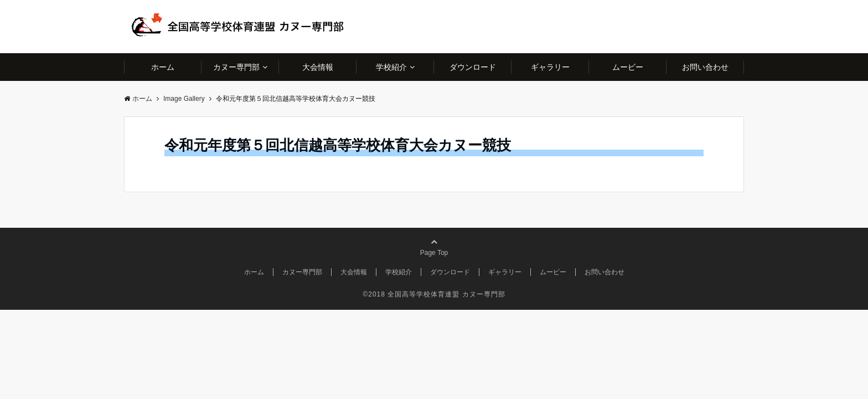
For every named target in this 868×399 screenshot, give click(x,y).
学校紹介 (391, 67)
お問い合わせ (705, 67)
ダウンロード (473, 67)
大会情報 (318, 67)
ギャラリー (550, 67)
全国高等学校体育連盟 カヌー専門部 (446, 294)
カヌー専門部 (236, 67)
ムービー (628, 67)
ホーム (163, 67)
